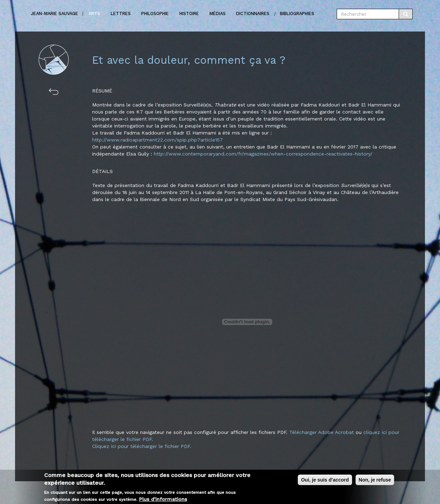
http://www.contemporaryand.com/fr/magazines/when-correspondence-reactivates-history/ (263, 154)
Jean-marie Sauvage (54, 13)
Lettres (121, 13)
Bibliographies (297, 13)
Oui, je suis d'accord (325, 482)
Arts (94, 13)
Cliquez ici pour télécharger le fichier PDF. (142, 446)
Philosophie (155, 13)
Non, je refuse (375, 482)
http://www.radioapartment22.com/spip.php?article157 (157, 140)
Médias (218, 13)
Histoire (189, 13)
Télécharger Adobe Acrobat (322, 432)
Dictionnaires (253, 13)
